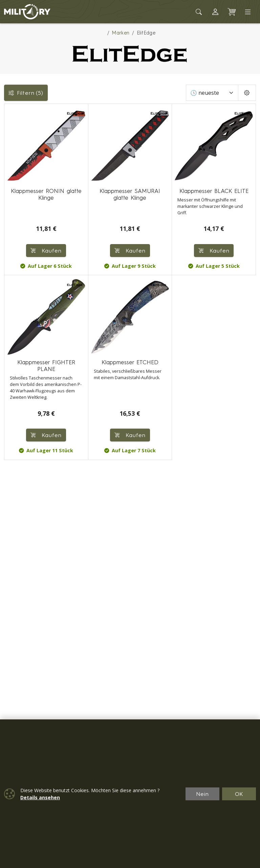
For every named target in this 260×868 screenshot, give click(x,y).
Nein (202, 794)
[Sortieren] (212, 93)
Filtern (26, 93)
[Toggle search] (199, 12)
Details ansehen (40, 797)
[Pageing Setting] (247, 93)
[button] (215, 12)
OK (239, 794)
